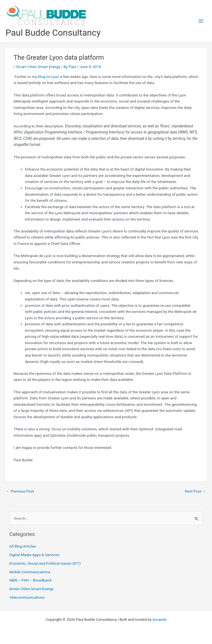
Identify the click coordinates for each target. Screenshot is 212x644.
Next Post (195, 491)
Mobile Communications (30, 572)
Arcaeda (159, 619)
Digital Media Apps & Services (34, 555)
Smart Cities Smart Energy (38, 67)
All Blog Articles (23, 546)
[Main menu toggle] (201, 21)
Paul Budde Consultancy (53, 33)
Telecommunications (27, 597)
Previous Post (20, 491)
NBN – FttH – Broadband (30, 580)
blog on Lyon (48, 77)
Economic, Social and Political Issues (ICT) (45, 563)
